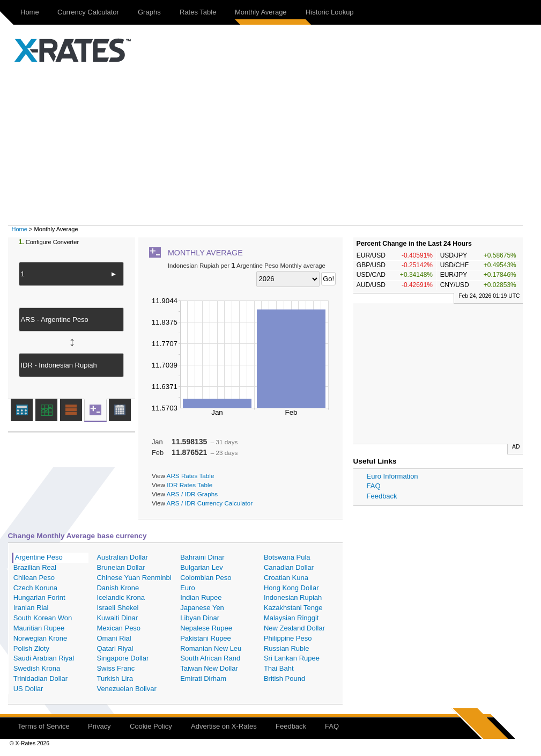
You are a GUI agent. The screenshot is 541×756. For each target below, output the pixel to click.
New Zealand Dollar (294, 628)
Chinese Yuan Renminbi (134, 578)
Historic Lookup (330, 12)
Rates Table (198, 12)
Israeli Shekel (117, 608)
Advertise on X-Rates (224, 726)
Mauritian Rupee (39, 628)
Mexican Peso (118, 628)
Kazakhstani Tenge (293, 608)
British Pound (284, 678)
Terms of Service (44, 726)
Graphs (149, 12)
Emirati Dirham (203, 678)
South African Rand (210, 658)
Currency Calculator (88, 12)
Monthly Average (261, 12)
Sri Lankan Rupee (292, 658)
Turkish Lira (114, 678)
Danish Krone (118, 588)
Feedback (382, 496)
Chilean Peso (34, 578)
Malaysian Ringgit (291, 618)
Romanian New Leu (211, 648)
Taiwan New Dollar (209, 668)
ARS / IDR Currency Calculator (210, 503)
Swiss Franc (116, 668)
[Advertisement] (271, 145)
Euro (187, 588)
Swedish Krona (37, 668)
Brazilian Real (35, 567)
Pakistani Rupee (206, 638)
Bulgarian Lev (202, 567)
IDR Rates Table (190, 485)
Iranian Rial (31, 608)
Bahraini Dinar (202, 557)
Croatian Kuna (286, 578)
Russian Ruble (287, 648)
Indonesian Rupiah (293, 597)
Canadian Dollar (289, 567)
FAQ (374, 486)
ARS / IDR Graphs (192, 494)
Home (30, 12)
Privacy (99, 726)
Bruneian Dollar (121, 567)
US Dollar (28, 689)
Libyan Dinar (200, 618)
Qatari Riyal (115, 648)
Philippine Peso (288, 638)
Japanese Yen (202, 608)
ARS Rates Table (191, 476)
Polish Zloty (31, 648)
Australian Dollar (122, 557)
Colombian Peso (206, 578)
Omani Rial (114, 638)
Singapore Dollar (123, 658)
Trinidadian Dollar (40, 678)
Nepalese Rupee (206, 628)
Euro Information (392, 476)
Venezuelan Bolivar (126, 689)
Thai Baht (279, 668)
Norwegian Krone (40, 638)
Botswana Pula (287, 557)
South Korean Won (43, 618)
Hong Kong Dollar (291, 588)
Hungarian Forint (39, 597)
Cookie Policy (151, 726)
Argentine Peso (39, 557)
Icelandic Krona (121, 597)
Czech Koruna (35, 588)
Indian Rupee (201, 597)
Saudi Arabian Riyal (44, 658)
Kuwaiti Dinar (117, 618)
